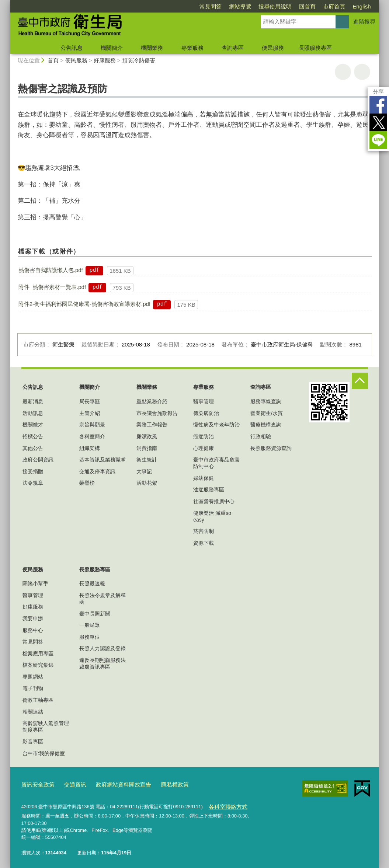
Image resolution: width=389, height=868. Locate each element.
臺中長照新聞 (95, 614)
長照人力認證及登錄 (103, 648)
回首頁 (307, 6)
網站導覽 (240, 6)
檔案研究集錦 (38, 665)
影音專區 (33, 742)
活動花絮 (147, 483)
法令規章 (33, 483)
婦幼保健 (204, 478)
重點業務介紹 (152, 401)
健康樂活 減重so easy (212, 516)
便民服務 (273, 48)
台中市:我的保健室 (44, 753)
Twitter (378, 122)
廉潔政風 (147, 436)
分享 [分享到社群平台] (378, 92)
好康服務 (105, 60)
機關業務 (152, 48)
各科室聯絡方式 (225, 804)
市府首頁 (334, 6)
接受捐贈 (33, 471)
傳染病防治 (206, 413)
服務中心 (33, 630)
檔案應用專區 (38, 653)
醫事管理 (204, 401)
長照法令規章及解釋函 (103, 599)
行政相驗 (261, 436)
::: (7, 3)
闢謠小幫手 (35, 583)
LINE (378, 140)
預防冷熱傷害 (139, 60)
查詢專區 (233, 48)
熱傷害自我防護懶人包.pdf (51, 270)
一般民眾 (90, 625)
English (362, 6)
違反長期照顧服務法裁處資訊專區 (103, 663)
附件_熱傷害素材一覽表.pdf (52, 287)
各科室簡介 (92, 436)
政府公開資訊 (38, 460)
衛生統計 (147, 460)
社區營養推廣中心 (214, 501)
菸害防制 (204, 531)
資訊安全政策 (36, 784)
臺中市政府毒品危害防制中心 (216, 463)
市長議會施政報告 (157, 413)
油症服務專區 (209, 489)
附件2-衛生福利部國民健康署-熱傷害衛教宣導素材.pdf (84, 304)
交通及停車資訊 (97, 471)
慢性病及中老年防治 (216, 425)
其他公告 (33, 448)
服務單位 (90, 637)
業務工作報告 (152, 425)
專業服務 (192, 48)
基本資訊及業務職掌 (103, 460)
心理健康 (204, 448)
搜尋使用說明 (275, 6)
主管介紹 (90, 413)
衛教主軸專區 (38, 700)
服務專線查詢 (266, 401)
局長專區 (90, 401)
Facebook (378, 105)
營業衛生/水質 (267, 413)
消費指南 (147, 448)
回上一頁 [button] (362, 72)
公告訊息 (72, 48)
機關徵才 (33, 425)
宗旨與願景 (92, 425)
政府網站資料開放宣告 (112, 784)
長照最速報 (92, 583)
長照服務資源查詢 (271, 448)
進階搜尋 (364, 22)
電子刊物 (33, 688)
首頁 (53, 60)
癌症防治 (204, 436)
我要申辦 (33, 618)
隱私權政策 (158, 784)
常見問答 (211, 6)
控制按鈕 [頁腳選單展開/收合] (360, 381)
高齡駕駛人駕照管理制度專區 (46, 726)
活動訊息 (33, 413)
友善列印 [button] (343, 72)
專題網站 (33, 677)
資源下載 (204, 543)
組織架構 (90, 448)
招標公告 (33, 436)
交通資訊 (69, 784)
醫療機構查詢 (266, 425)
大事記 (144, 471)
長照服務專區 (315, 48)
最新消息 (33, 401)
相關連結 (33, 712)
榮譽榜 (87, 483)
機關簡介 (112, 48)
